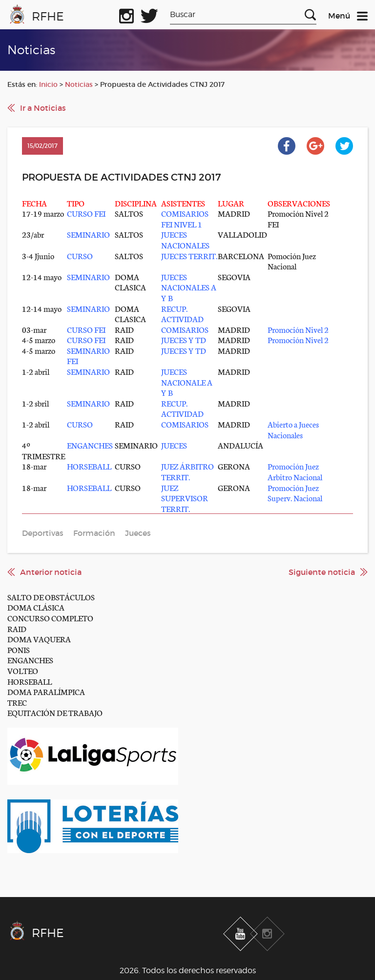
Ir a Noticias (43, 108)
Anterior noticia (51, 572)
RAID (17, 628)
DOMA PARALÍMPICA (46, 691)
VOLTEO (23, 670)
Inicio (48, 84)
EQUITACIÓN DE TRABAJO (55, 712)
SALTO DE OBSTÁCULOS (51, 597)
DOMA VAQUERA (39, 639)
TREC (17, 702)
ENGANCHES (30, 660)
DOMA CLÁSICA (36, 607)
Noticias (79, 84)
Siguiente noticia (322, 572)
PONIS (19, 649)
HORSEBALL (30, 681)
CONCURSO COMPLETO (50, 618)
